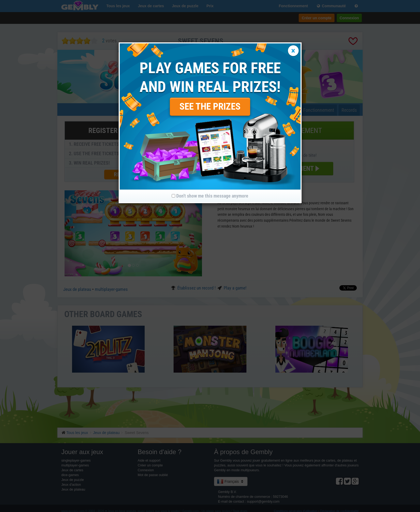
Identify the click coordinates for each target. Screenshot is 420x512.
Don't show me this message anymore (210, 196)
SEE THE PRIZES (210, 107)
